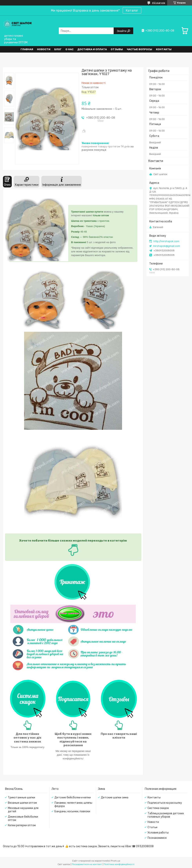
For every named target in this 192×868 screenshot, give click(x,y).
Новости (44, 49)
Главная (27, 49)
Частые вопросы (139, 49)
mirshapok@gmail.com (167, 246)
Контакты (164, 49)
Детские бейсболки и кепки (73, 798)
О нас (69, 49)
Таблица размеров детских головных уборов (166, 815)
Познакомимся (157, 838)
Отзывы (117, 49)
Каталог (132, 10)
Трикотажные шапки (21, 798)
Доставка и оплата (92, 49)
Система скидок (158, 808)
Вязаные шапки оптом (22, 803)
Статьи (152, 827)
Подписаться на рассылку (165, 803)
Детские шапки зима (115, 798)
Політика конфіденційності (119, 864)
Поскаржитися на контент (87, 864)
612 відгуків (159, 3)
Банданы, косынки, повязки (72, 811)
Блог (58, 49)
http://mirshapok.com (166, 241)
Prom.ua (115, 861)
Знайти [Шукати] (122, 31)
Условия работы (158, 833)
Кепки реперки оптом (22, 825)
